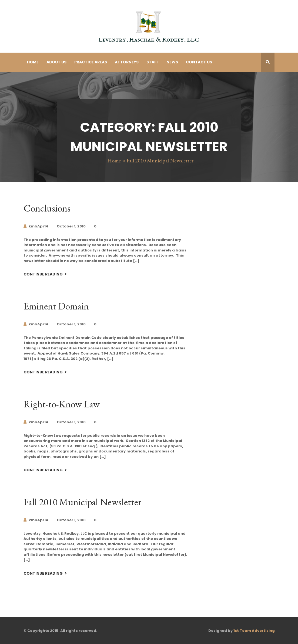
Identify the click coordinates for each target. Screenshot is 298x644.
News (172, 62)
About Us (56, 62)
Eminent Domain (56, 306)
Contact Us (199, 62)
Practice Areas (91, 62)
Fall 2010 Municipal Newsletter (82, 502)
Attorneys (127, 62)
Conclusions (47, 208)
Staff (153, 62)
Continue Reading (43, 274)
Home (33, 62)
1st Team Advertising (254, 631)
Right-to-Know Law (62, 404)
